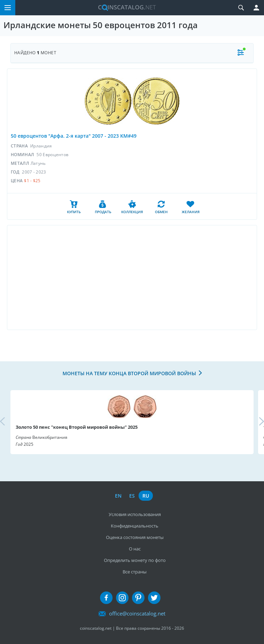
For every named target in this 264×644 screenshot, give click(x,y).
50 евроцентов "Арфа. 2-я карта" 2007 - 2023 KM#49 (74, 136)
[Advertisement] (132, 277)
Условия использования (135, 514)
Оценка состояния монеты (135, 537)
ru (146, 496)
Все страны (135, 572)
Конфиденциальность (135, 526)
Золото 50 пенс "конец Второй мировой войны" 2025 (77, 427)
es (132, 496)
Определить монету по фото (135, 560)
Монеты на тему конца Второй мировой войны (129, 373)
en (118, 496)
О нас (135, 549)
